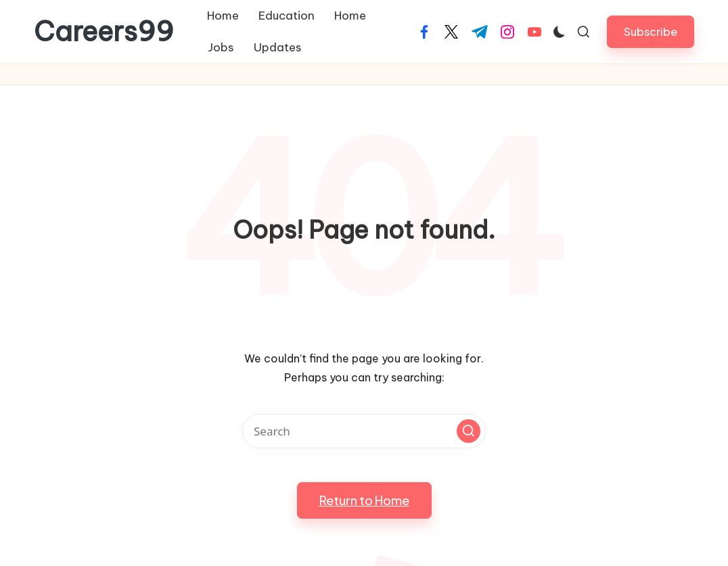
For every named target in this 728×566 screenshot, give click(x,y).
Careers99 (104, 32)
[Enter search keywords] (364, 431)
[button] (651, 31)
